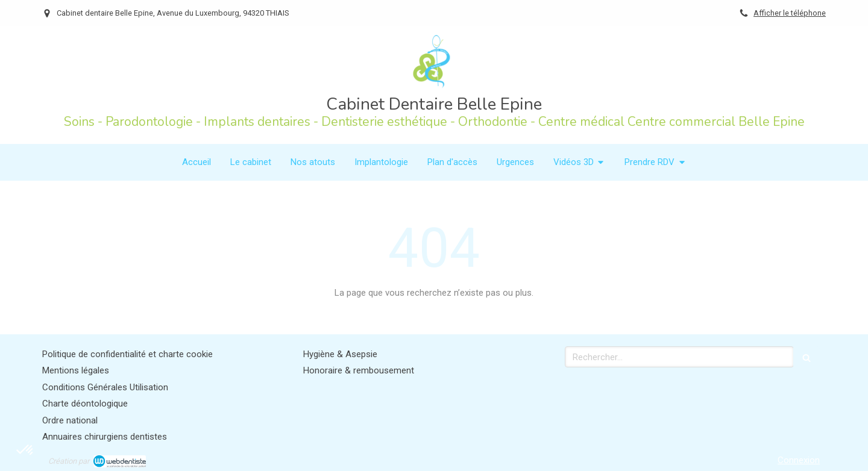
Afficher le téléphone (790, 13)
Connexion (799, 460)
